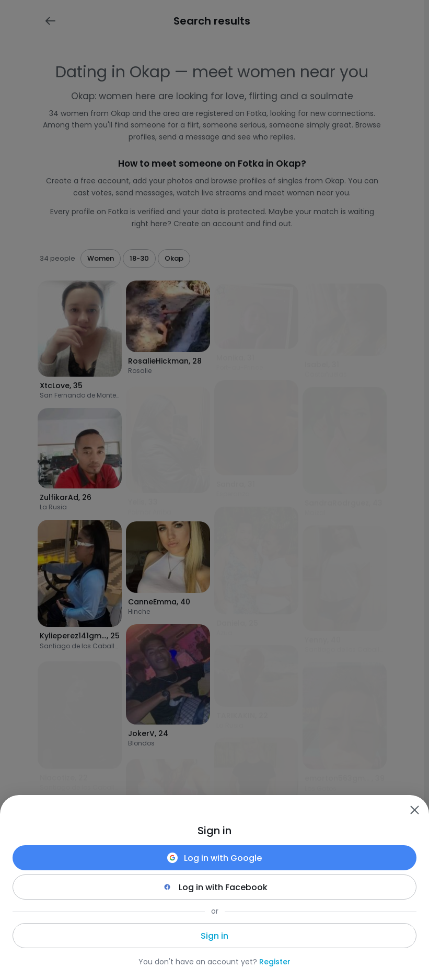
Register (275, 962)
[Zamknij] (414, 810)
